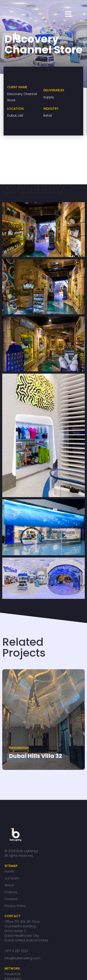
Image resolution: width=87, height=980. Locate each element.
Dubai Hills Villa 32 (35, 756)
